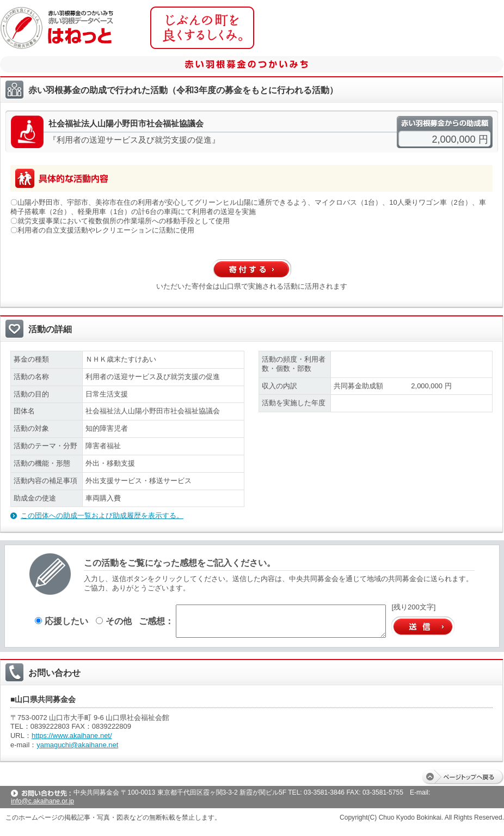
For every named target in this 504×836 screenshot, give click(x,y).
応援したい (62, 621)
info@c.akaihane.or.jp (42, 801)
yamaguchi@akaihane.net (77, 745)
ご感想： (156, 621)
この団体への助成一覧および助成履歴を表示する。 (102, 515)
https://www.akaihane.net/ (72, 736)
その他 (114, 621)
